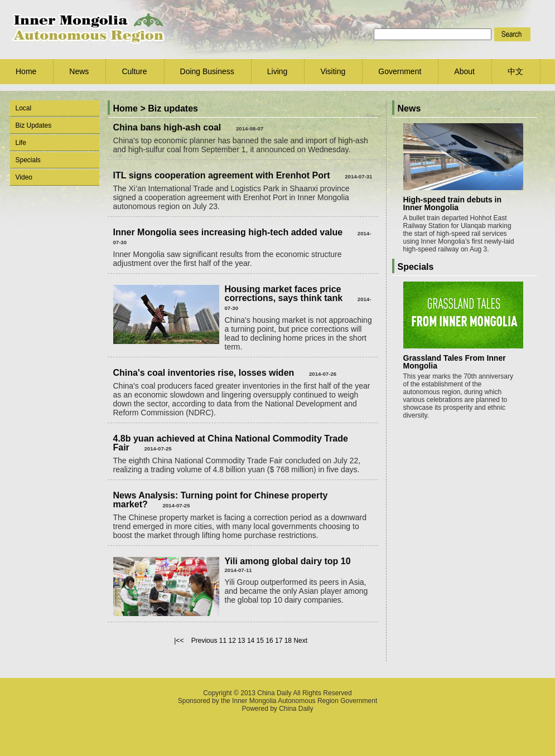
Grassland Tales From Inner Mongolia (455, 362)
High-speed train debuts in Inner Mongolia (453, 203)
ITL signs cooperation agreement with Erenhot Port (222, 175)
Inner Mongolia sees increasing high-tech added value (228, 232)
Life (21, 143)
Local (24, 108)
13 (241, 641)
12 (232, 641)
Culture (134, 71)
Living (277, 71)
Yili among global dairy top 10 (288, 561)
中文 (515, 71)
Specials (28, 160)
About (464, 71)
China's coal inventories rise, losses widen (204, 373)
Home (26, 71)
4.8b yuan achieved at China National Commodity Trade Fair (231, 443)
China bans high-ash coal (167, 127)
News (79, 71)
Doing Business (207, 71)
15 (260, 641)
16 (269, 641)
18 (288, 641)
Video (24, 177)
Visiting (333, 71)
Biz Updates (34, 125)
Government (400, 71)
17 (279, 641)
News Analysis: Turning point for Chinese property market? (221, 500)
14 (251, 641)
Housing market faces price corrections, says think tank (284, 294)
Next (300, 641)
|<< (179, 641)
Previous (204, 641)
